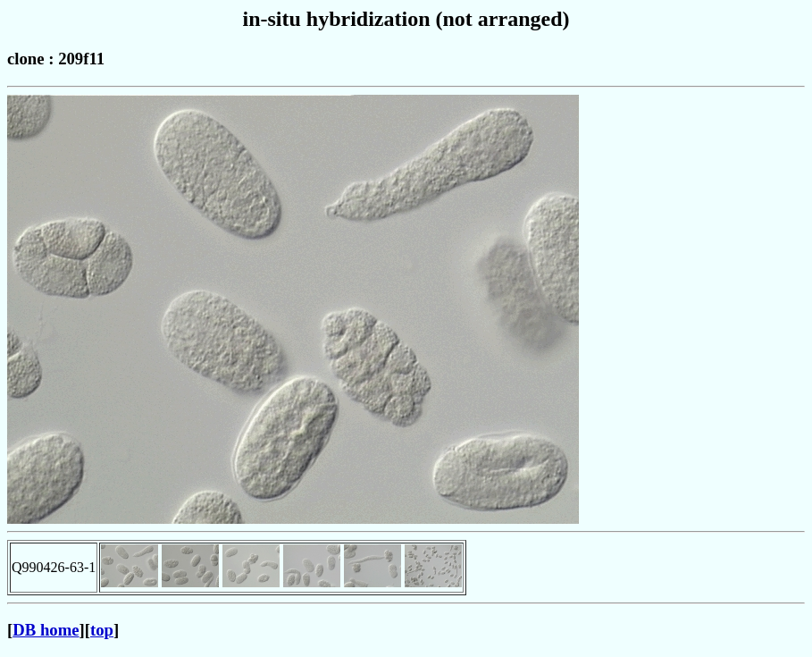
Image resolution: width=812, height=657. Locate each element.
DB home (46, 630)
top (102, 630)
